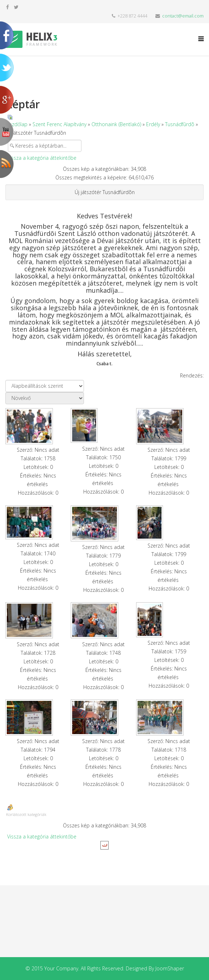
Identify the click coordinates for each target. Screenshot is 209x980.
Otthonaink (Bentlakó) (116, 124)
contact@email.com (183, 16)
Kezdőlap (17, 124)
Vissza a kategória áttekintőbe (42, 158)
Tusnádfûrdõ (180, 124)
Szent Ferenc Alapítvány (59, 124)
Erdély (153, 124)
